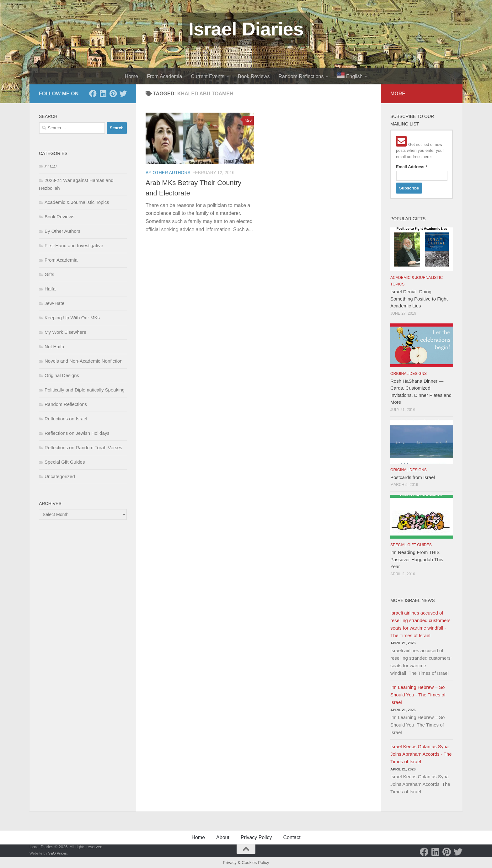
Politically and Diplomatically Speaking (85, 390)
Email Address (412, 167)
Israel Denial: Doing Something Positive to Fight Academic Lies (419, 299)
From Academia (164, 76)
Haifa (50, 289)
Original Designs (62, 375)
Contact (292, 837)
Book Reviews (254, 76)
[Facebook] (93, 93)
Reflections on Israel (66, 419)
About (223, 837)
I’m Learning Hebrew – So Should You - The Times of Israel (418, 695)
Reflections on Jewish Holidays (77, 433)
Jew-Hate (54, 303)
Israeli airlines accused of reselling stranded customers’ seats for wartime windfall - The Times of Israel (421, 624)
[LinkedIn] (103, 93)
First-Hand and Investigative (74, 245)
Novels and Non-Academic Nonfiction (83, 361)
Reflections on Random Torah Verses (83, 447)
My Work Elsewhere (65, 332)
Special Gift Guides (65, 462)
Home (132, 76)
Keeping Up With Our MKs (72, 318)
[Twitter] (123, 93)
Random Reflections (301, 76)
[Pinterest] (113, 93)
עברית (51, 166)
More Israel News (413, 600)
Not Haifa (54, 346)
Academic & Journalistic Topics (77, 202)
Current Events (208, 76)
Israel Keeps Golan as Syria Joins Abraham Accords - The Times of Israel (421, 754)
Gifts (49, 274)
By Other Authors (168, 173)
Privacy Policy (256, 837)
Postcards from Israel (413, 477)
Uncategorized (60, 476)
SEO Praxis (58, 853)
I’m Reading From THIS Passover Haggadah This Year (417, 559)
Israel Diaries (246, 29)
